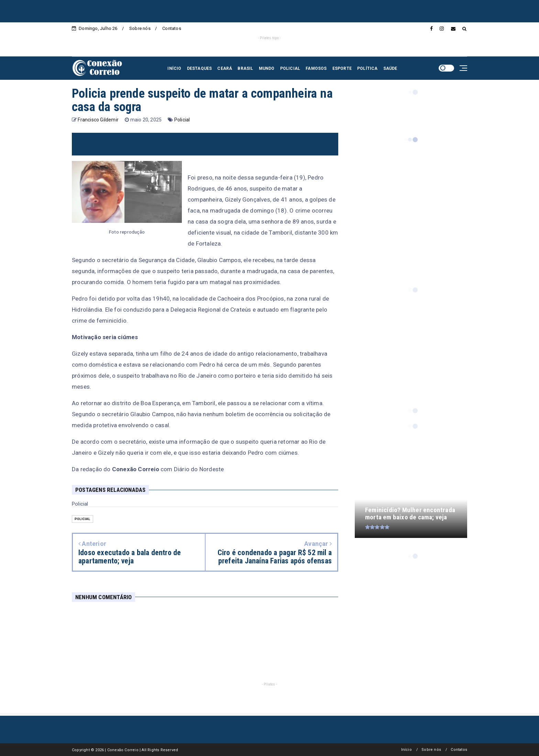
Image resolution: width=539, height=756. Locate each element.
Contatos (172, 28)
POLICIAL (290, 68)
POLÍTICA (367, 68)
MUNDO (267, 68)
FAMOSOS (316, 68)
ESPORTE (342, 68)
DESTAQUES (200, 68)
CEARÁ (225, 68)
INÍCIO (174, 68)
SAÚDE (390, 68)
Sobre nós (140, 28)
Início (406, 750)
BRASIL (245, 68)
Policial (182, 120)
